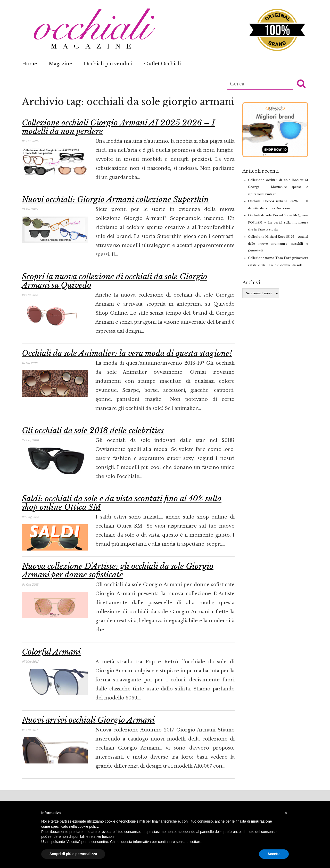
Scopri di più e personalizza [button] (73, 854)
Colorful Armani (51, 652)
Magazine (60, 64)
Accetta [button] (274, 854)
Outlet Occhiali (163, 64)
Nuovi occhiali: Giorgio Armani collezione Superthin (115, 199)
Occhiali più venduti (108, 64)
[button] (301, 83)
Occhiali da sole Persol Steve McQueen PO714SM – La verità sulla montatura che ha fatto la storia (278, 222)
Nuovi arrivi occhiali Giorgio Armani (88, 720)
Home (30, 64)
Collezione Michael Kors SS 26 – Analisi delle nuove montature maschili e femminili (278, 244)
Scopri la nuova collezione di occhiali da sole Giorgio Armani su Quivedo (115, 281)
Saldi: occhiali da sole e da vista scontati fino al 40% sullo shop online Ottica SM (122, 503)
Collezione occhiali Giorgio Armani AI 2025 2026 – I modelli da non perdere (118, 127)
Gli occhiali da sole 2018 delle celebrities (93, 430)
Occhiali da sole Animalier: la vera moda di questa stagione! (127, 353)
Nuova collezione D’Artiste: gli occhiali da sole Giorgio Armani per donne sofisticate (118, 570)
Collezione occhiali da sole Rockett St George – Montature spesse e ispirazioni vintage (278, 187)
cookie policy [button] (88, 826)
